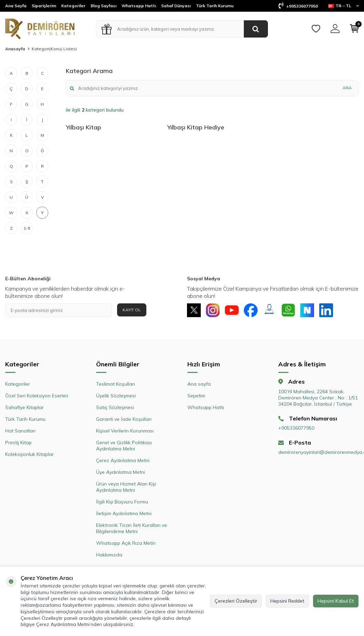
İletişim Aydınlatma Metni (124, 513)
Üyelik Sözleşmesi (116, 396)
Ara (347, 88)
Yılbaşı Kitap (84, 127)
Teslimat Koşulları (116, 384)
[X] (194, 310)
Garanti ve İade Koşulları (124, 419)
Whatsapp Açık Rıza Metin (126, 543)
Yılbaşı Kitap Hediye (196, 127)
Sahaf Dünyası (176, 6)
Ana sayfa (199, 384)
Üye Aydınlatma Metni (121, 472)
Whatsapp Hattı (139, 6)
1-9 (27, 228)
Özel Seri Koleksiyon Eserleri (37, 396)
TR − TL (344, 6)
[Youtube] (232, 310)
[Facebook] (251, 310)
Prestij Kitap (18, 442)
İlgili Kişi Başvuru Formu (122, 502)
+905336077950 (298, 6)
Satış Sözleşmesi (115, 407)
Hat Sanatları (20, 431)
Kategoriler (73, 6)
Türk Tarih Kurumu (215, 6)
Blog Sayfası (103, 6)
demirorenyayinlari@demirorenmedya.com (319, 452)
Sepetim (196, 396)
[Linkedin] (326, 310)
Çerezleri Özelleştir (236, 601)
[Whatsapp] (289, 310)
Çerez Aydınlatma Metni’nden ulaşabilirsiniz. (85, 624)
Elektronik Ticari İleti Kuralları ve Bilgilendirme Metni (132, 528)
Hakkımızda (109, 555)
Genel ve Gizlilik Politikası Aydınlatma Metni (124, 446)
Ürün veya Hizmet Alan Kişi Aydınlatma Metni (126, 487)
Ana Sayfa (16, 6)
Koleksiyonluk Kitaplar (29, 454)
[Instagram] (213, 310)
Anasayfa (15, 49)
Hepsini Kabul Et (336, 601)
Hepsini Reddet (287, 601)
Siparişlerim (44, 6)
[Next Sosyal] (308, 310)
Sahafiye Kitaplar (24, 407)
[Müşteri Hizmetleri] (270, 310)
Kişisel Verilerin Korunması (125, 431)
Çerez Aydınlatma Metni (123, 460)
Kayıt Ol (132, 310)
